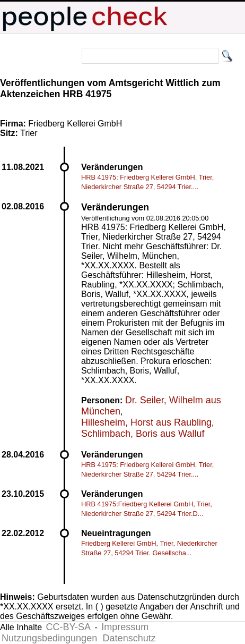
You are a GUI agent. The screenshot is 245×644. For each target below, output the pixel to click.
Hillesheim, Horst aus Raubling (146, 422)
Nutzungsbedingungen (49, 638)
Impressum (125, 627)
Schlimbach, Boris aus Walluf (143, 434)
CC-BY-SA (68, 627)
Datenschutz (129, 638)
